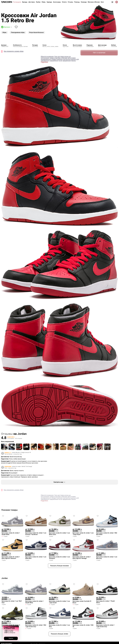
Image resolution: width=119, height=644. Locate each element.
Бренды (25, 2)
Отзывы (70, 2)
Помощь (77, 2)
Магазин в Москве (94, 2)
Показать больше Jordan (59, 634)
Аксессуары (57, 2)
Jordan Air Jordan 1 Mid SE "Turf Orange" (22, 467)
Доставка (32, 2)
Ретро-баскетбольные (36, 32)
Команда (84, 2)
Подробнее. (45, 62)
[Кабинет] (117, 2)
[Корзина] (112, 2)
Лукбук (38, 2)
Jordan (22, 434)
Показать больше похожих (60, 566)
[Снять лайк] (16, 27)
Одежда (49, 2)
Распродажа (17, 2)
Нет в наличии (99, 52)
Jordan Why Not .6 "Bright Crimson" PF (21, 453)
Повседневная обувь (18, 32)
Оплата (64, 2)
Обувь (44, 2)
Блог (102, 2)
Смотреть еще (60, 482)
